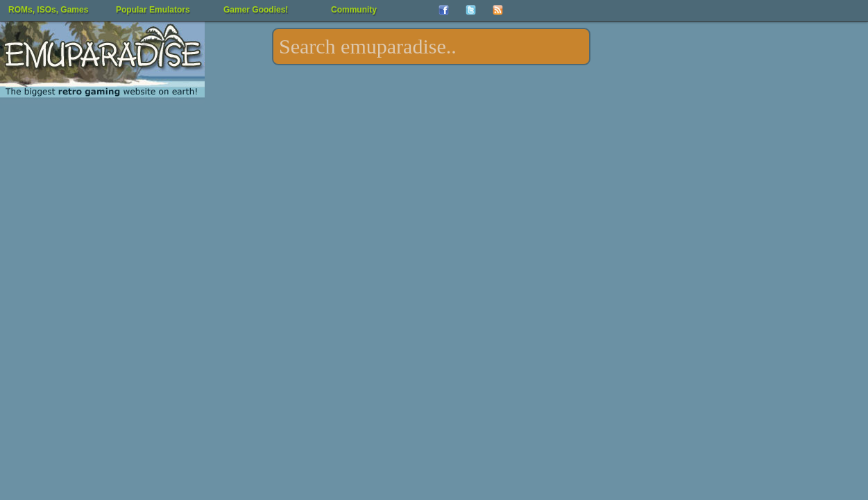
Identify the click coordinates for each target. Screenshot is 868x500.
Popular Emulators (153, 10)
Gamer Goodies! (256, 10)
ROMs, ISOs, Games (48, 10)
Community (354, 10)
